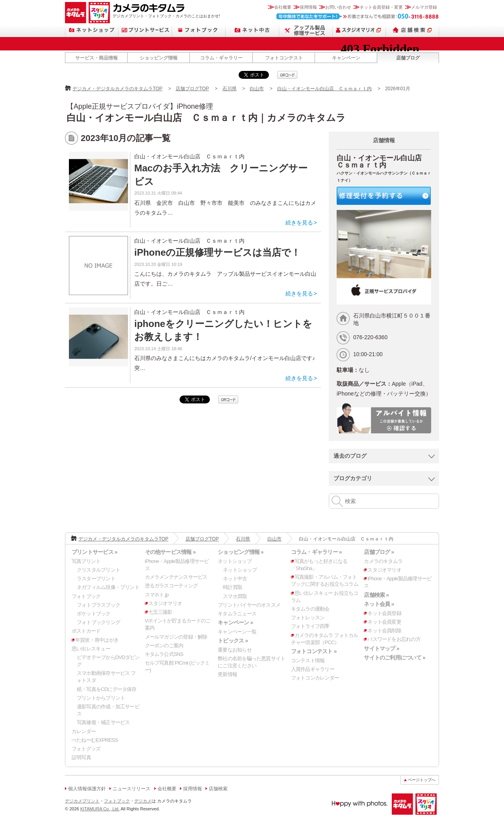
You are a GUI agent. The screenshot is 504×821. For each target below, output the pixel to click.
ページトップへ (422, 780)
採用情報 (308, 7)
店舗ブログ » (379, 552)
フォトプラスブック (98, 605)
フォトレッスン (308, 618)
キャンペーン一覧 (237, 632)
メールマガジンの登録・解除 (176, 637)
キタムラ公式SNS (164, 654)
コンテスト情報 (308, 660)
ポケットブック (94, 614)
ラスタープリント (96, 579)
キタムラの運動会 (310, 609)
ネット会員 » (379, 604)
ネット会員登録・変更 (381, 7)
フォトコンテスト (284, 58)
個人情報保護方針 (87, 789)
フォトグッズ (86, 749)
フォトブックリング (98, 622)
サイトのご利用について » (395, 658)
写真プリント (86, 561)
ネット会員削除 (384, 631)
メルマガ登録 (424, 7)
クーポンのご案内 (164, 645)
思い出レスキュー (91, 649)
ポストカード (86, 631)
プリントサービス (145, 30)
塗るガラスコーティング (171, 586)
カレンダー (84, 731)
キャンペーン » (235, 622)
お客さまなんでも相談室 (358, 16)
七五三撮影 (160, 612)
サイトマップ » (381, 648)
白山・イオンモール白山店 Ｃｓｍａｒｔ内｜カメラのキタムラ (206, 118)
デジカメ (143, 801)
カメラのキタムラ (76, 13)
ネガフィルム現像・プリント (108, 587)
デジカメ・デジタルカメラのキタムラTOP (117, 89)
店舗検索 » (376, 595)
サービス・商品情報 (96, 58)
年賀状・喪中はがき (97, 640)
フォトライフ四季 (310, 626)
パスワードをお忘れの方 (394, 639)
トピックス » (233, 641)
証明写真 (81, 757)
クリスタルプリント (98, 570)
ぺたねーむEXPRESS (95, 740)
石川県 (230, 89)
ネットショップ (92, 30)
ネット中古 (252, 30)
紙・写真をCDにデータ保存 (107, 689)
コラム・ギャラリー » (316, 552)
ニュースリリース (132, 789)
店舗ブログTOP (192, 89)
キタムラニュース (237, 614)
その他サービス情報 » (170, 552)
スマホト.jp (157, 595)
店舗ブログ (408, 58)
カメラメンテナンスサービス (176, 577)
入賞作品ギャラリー (313, 669)
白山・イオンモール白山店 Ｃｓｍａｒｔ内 (324, 89)
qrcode (287, 75)
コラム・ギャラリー (221, 58)
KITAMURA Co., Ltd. (100, 809)
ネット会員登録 (384, 613)
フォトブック (199, 30)
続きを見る (299, 223)
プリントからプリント (101, 698)
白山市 (257, 89)
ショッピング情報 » (241, 552)
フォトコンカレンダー (315, 678)
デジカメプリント (82, 801)
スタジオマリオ (99, 13)
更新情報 (227, 674)
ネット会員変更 (384, 622)
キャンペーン (346, 58)
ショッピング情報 (159, 58)
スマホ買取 (235, 596)
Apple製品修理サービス (306, 30)
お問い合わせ (338, 7)
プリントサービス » (94, 552)
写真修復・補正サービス (103, 722)
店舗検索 (412, 30)
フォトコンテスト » (314, 651)
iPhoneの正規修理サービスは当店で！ (217, 252)
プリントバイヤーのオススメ (249, 605)
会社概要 (283, 7)
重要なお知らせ (235, 650)
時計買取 (233, 587)
